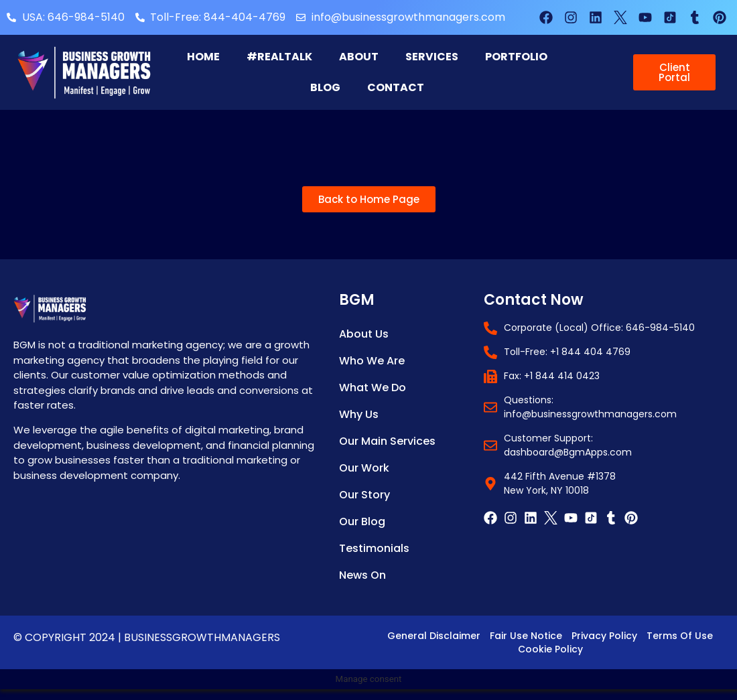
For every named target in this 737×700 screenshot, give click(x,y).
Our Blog (362, 521)
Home (203, 57)
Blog (325, 87)
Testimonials (374, 548)
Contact (396, 87)
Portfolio (516, 57)
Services (432, 57)
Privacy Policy (604, 636)
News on (362, 575)
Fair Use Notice (526, 636)
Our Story (364, 495)
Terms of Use (680, 636)
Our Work (364, 468)
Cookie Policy (550, 649)
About (359, 57)
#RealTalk (279, 57)
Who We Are (372, 361)
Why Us (359, 414)
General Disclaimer (434, 636)
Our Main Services (387, 441)
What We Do (373, 388)
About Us (364, 334)
